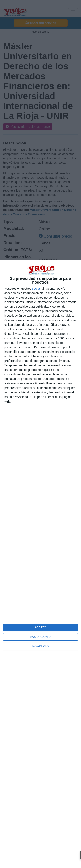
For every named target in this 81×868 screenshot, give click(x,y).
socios (36, 289)
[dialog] (40, 564)
